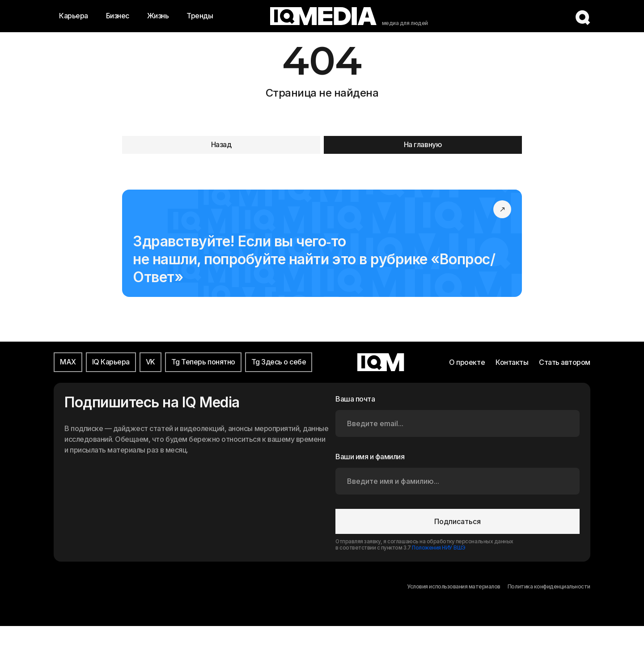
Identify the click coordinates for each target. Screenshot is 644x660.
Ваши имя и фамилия (370, 457)
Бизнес (118, 16)
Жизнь (158, 16)
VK (150, 362)
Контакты (512, 362)
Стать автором (565, 362)
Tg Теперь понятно (203, 362)
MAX (68, 362)
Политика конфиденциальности (549, 586)
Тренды (200, 16)
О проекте (467, 362)
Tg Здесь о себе (279, 362)
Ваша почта (355, 399)
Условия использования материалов (454, 586)
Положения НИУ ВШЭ (439, 548)
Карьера (74, 16)
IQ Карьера (111, 362)
